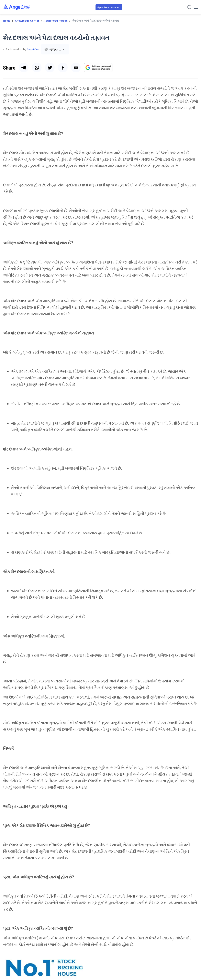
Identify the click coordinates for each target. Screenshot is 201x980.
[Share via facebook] (63, 68)
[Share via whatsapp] (37, 68)
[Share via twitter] (50, 68)
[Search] (189, 7)
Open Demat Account (109, 7)
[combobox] (55, 49)
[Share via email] (76, 68)
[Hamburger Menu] (196, 7)
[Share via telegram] (24, 68)
